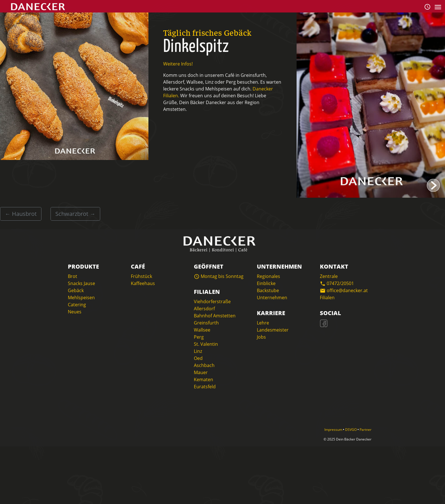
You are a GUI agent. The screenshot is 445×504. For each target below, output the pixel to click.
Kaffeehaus (143, 283)
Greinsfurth (206, 323)
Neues (75, 312)
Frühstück (141, 276)
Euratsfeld (205, 387)
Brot (73, 276)
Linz (198, 351)
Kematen (203, 379)
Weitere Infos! (178, 64)
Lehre (263, 323)
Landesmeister (273, 330)
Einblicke (266, 283)
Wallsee (202, 330)
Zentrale (329, 276)
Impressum (334, 430)
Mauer (201, 372)
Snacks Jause (81, 283)
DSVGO (351, 430)
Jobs (261, 337)
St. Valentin (206, 344)
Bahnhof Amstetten (215, 316)
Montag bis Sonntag (219, 276)
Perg (199, 337)
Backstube (268, 290)
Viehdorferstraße (212, 301)
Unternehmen (272, 298)
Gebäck (76, 290)
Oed (198, 358)
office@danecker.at (344, 290)
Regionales (268, 276)
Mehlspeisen (81, 298)
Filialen (327, 298)
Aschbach (204, 365)
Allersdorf (204, 309)
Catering (77, 305)
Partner (366, 430)
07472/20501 (337, 283)
